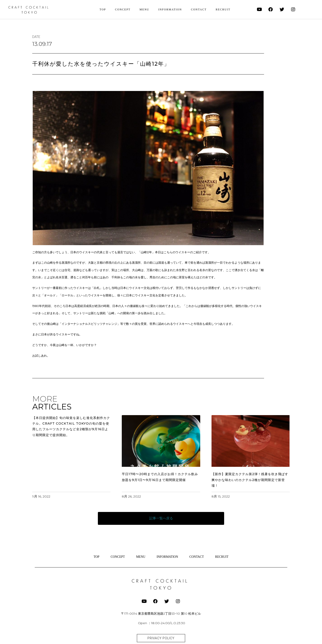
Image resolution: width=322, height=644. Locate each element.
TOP (103, 9)
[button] (161, 518)
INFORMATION (170, 9)
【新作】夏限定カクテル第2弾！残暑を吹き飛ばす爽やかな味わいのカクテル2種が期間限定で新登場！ (250, 480)
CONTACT (199, 9)
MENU (144, 9)
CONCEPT (123, 9)
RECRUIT (223, 9)
